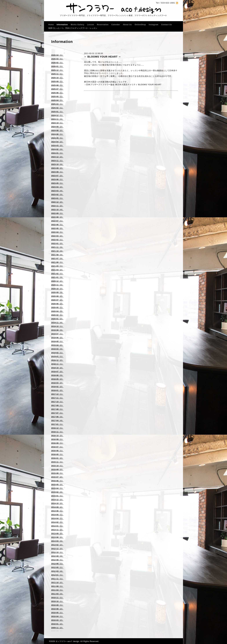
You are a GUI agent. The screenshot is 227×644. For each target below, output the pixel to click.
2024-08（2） (57, 131)
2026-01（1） (57, 67)
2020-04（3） (57, 311)
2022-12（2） (57, 202)
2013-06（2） (57, 537)
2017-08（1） (57, 409)
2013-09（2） (57, 534)
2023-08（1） (57, 172)
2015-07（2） (57, 477)
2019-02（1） (57, 353)
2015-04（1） (57, 488)
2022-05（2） (57, 228)
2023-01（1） (57, 198)
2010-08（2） (57, 609)
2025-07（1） (57, 89)
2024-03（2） (57, 146)
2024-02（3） (57, 149)
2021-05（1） (57, 266)
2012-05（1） (57, 568)
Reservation (103, 25)
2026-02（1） (57, 63)
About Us (127, 25)
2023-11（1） (57, 161)
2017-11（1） (57, 398)
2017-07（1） (57, 413)
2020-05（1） (57, 308)
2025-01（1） (57, 112)
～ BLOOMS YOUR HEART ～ (102, 57)
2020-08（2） (57, 296)
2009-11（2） (57, 628)
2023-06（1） (57, 180)
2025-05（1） (57, 97)
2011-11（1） (57, 579)
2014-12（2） (57, 500)
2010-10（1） (57, 601)
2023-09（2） (57, 168)
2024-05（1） (57, 138)
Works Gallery (77, 25)
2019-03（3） (57, 349)
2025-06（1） (57, 93)
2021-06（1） (57, 262)
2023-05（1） (57, 183)
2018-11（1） (57, 364)
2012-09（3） (57, 556)
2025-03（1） (57, 104)
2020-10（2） (57, 289)
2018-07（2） (57, 372)
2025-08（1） (57, 85)
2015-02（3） (57, 492)
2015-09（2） (57, 470)
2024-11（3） (57, 119)
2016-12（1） (57, 428)
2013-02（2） (57, 545)
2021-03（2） (57, 270)
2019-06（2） (57, 338)
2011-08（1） (57, 586)
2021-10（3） (57, 251)
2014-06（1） (57, 511)
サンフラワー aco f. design (67, 641)
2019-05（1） (57, 341)
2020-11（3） (57, 285)
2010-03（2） (57, 620)
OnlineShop (140, 25)
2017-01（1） (57, 424)
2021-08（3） (57, 255)
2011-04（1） (57, 590)
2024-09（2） (57, 127)
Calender (116, 25)
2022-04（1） (57, 232)
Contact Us (167, 25)
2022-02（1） (57, 240)
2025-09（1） (57, 82)
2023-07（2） (57, 176)
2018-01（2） (57, 390)
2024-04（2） (57, 142)
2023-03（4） (57, 191)
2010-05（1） (57, 613)
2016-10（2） (57, 436)
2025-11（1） (57, 74)
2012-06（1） (57, 564)
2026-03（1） (57, 59)
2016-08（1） (57, 443)
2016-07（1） (57, 447)
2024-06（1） (57, 134)
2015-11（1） (57, 462)
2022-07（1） (57, 221)
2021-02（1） (57, 274)
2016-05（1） (57, 454)
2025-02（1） (57, 108)
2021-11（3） (57, 247)
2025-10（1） (57, 78)
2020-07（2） (57, 300)
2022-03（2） (57, 236)
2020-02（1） (57, 315)
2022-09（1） (57, 213)
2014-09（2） (57, 507)
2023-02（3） (57, 195)
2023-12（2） (57, 157)
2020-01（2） (57, 319)
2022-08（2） (57, 217)
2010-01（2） (57, 624)
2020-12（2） (57, 281)
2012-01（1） (57, 575)
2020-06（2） (57, 304)
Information (62, 25)
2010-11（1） (57, 598)
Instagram (154, 25)
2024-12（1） (57, 115)
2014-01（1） (57, 526)
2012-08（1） (57, 560)
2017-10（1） (57, 402)
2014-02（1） (57, 522)
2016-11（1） (57, 432)
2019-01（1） (57, 357)
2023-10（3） (57, 164)
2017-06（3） (57, 417)
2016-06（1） (57, 451)
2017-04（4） (57, 421)
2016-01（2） (57, 458)
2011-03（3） (57, 594)
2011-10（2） (57, 583)
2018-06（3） (57, 375)
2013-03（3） (57, 541)
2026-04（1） (57, 55)
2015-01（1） (57, 496)
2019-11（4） (57, 323)
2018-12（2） (57, 360)
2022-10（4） (57, 210)
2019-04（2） (57, 345)
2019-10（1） (57, 326)
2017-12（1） (57, 394)
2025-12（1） (57, 70)
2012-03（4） (57, 571)
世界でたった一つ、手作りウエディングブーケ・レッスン (73, 28)
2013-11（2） (57, 530)
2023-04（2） (57, 187)
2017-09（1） (57, 406)
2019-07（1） (57, 334)
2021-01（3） (57, 277)
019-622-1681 (168, 3)
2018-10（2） (57, 368)
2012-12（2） (57, 549)
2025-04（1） (57, 100)
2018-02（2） (57, 387)
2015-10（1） (57, 466)
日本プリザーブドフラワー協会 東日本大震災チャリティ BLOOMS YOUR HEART (124, 85)
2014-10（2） (57, 503)
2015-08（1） (57, 473)
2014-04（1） (57, 519)
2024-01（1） (57, 153)
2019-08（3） (57, 330)
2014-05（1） (57, 515)
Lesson (91, 25)
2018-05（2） (57, 379)
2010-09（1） (57, 605)
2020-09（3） (57, 293)
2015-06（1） (57, 481)
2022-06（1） (57, 225)
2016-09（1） (57, 439)
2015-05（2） (57, 485)
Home (51, 25)
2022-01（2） (57, 244)
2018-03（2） (57, 383)
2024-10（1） (57, 123)
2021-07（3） (57, 259)
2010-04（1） (57, 616)
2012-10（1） (57, 552)
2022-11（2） (57, 206)
